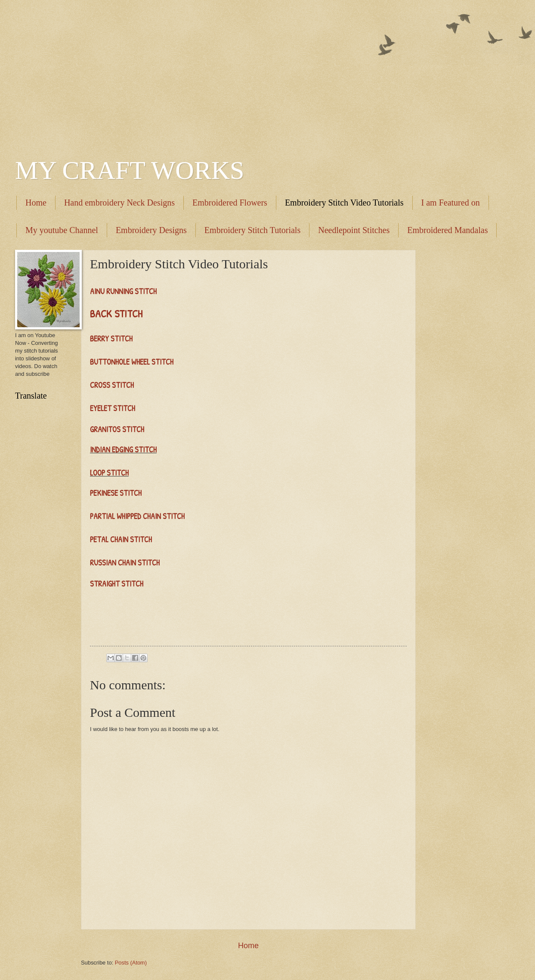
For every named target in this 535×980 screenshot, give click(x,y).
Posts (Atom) (131, 963)
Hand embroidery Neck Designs (119, 203)
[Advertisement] (267, 73)
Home (36, 203)
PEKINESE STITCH (116, 493)
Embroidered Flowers (230, 203)
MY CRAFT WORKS (130, 170)
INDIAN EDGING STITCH (123, 450)
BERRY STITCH (112, 339)
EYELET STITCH (113, 408)
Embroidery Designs (151, 230)
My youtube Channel (62, 230)
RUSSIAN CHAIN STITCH (126, 563)
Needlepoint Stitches (354, 230)
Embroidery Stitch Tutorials (252, 230)
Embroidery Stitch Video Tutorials (344, 203)
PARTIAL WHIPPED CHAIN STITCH (137, 516)
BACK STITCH (116, 313)
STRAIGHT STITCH (117, 584)
